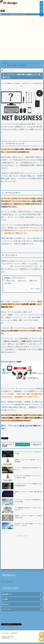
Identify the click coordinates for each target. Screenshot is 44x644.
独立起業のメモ (22, 594)
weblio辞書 (37, 289)
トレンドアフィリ (10, 70)
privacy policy (5, 633)
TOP (5, 63)
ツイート (3, 620)
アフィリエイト (22, 609)
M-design (9, 3)
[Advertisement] (22, 38)
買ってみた (22, 604)
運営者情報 (14, 633)
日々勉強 (22, 599)
